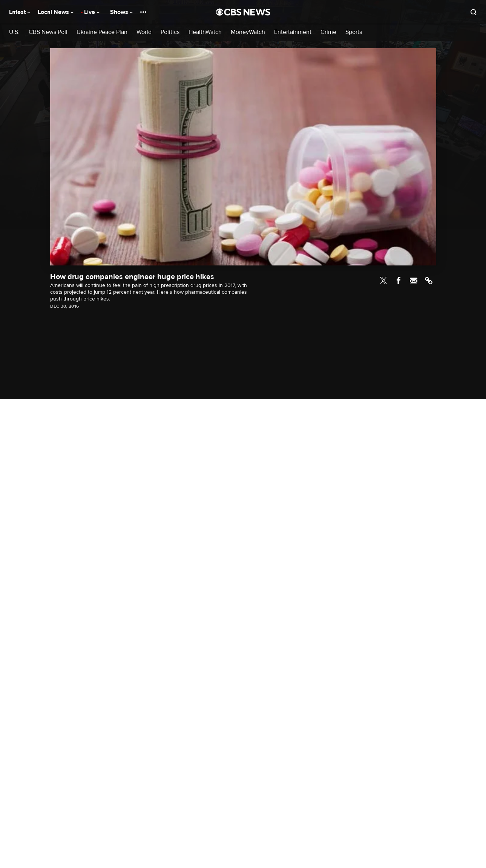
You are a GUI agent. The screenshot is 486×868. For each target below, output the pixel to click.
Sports (354, 32)
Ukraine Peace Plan (102, 32)
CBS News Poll (48, 32)
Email (414, 281)
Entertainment (293, 32)
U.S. (14, 32)
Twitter (383, 281)
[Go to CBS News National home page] (243, 12)
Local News (56, 12)
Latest (20, 12)
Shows (121, 12)
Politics (170, 32)
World (144, 32)
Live (92, 12)
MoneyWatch (248, 32)
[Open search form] (474, 12)
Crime (328, 32)
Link (429, 281)
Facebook (399, 281)
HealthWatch (205, 32)
